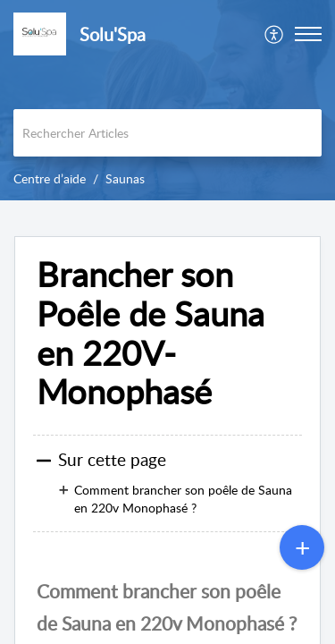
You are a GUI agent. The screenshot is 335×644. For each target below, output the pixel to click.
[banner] (167, 100)
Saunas (125, 178)
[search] (167, 133)
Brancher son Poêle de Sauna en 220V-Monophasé (151, 333)
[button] (308, 34)
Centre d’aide (50, 178)
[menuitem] (275, 34)
